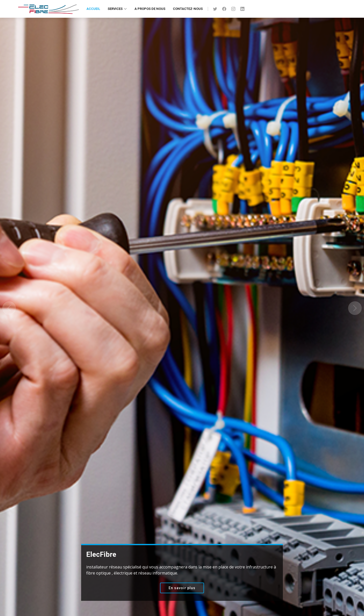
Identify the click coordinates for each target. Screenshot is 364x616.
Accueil (93, 9)
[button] (9, 308)
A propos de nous (150, 9)
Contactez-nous (188, 9)
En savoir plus (182, 588)
